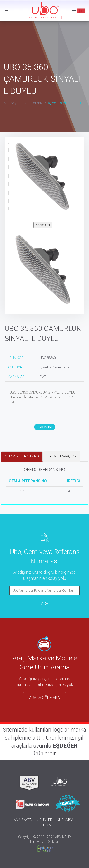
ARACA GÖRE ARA (44, 698)
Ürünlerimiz (34, 103)
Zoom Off (43, 225)
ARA (45, 603)
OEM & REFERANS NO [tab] (22, 456)
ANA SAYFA (23, 820)
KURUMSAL (66, 820)
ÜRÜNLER (45, 820)
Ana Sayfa (12, 103)
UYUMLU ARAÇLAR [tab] (62, 456)
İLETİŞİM (45, 825)
